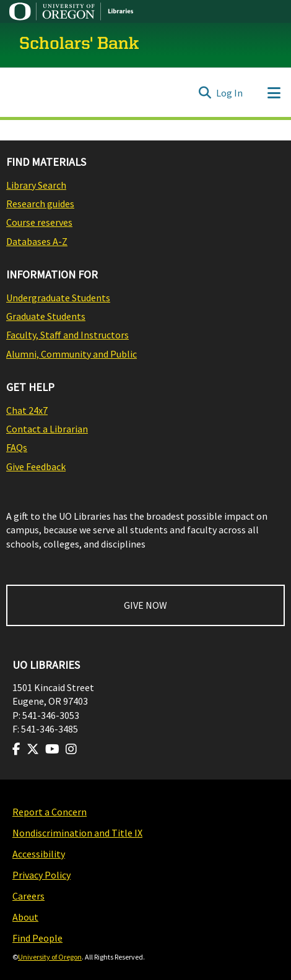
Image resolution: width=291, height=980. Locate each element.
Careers (28, 896)
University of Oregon (50, 957)
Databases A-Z (37, 241)
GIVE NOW (145, 605)
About (25, 917)
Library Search (36, 185)
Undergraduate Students (58, 298)
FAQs (17, 447)
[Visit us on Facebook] (16, 749)
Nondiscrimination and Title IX (77, 833)
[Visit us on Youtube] (52, 749)
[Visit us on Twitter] (33, 749)
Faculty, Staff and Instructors (67, 335)
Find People (37, 938)
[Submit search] (205, 93)
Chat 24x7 (27, 410)
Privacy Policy (41, 875)
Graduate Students (46, 316)
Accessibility (39, 854)
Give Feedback (36, 466)
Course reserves (39, 222)
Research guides (40, 204)
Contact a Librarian (47, 429)
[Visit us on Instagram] (71, 749)
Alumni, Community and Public (72, 354)
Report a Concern (50, 812)
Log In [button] (230, 93)
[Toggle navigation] (274, 93)
